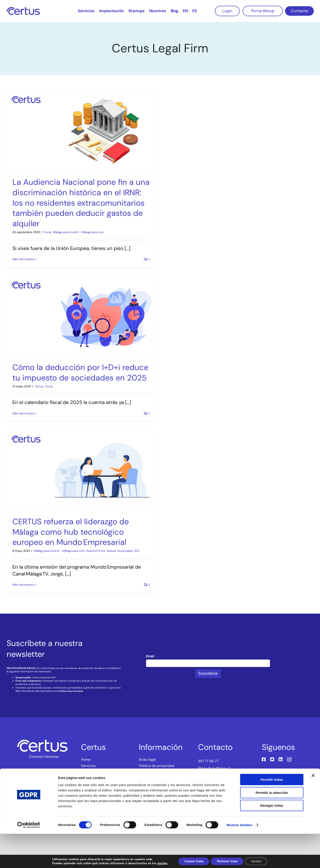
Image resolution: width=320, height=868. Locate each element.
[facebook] (264, 759)
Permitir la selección (272, 827)
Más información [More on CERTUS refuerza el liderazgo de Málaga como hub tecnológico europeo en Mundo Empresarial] (23, 585)
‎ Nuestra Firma (95, 551)
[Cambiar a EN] (185, 10)
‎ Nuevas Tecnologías (119, 551)
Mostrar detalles (240, 859)
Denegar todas (272, 840)
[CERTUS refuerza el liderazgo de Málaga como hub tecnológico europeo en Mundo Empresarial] (81, 470)
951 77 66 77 (208, 761)
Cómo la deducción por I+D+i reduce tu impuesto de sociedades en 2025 (80, 373)
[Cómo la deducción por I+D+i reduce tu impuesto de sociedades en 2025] (81, 316)
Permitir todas (272, 814)
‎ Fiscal (47, 232)
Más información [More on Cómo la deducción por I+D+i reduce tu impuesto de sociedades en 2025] (23, 413)
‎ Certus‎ (39, 386)
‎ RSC (137, 551)
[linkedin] (281, 759)
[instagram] (289, 759)
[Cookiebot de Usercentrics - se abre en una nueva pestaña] (29, 859)
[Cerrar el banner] (313, 810)
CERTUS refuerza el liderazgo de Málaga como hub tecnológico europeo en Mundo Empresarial (71, 532)
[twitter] (272, 759)
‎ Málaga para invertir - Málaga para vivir (78, 232)
